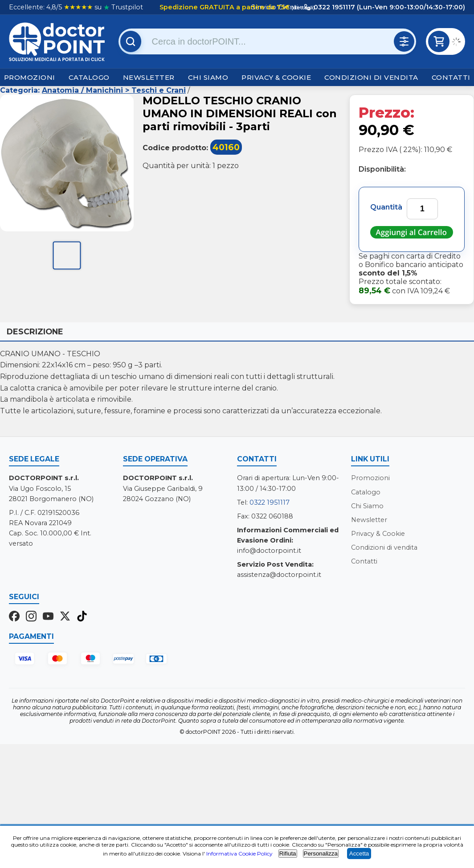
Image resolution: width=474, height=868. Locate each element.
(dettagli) (302, 8)
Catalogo (89, 77)
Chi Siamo (208, 77)
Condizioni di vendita (371, 77)
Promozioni (30, 77)
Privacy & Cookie (276, 77)
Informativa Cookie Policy (239, 854)
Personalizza (321, 854)
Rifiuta (288, 854)
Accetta (359, 854)
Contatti (451, 77)
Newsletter (149, 77)
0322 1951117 (270, 502)
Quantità (386, 207)
